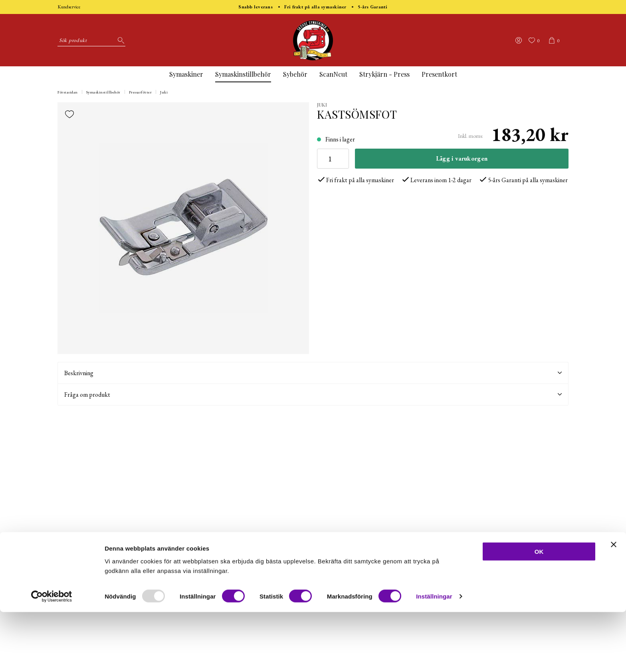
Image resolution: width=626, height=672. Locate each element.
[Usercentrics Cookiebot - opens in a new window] (52, 656)
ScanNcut (333, 74)
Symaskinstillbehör (243, 74)
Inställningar (434, 656)
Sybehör (295, 74)
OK (539, 611)
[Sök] (119, 40)
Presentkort (439, 74)
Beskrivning (313, 373)
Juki (164, 92)
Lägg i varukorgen (462, 158)
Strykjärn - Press (384, 74)
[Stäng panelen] (614, 604)
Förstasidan (68, 92)
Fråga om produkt (313, 395)
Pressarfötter (141, 92)
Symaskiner (186, 74)
